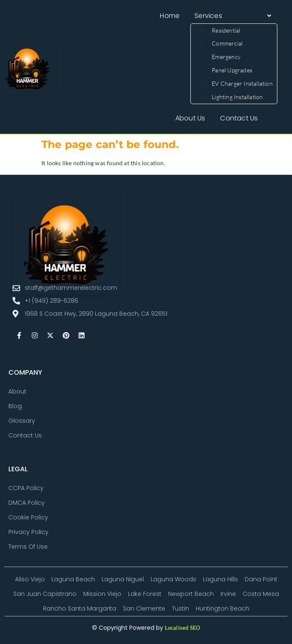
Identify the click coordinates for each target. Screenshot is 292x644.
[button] (234, 16)
